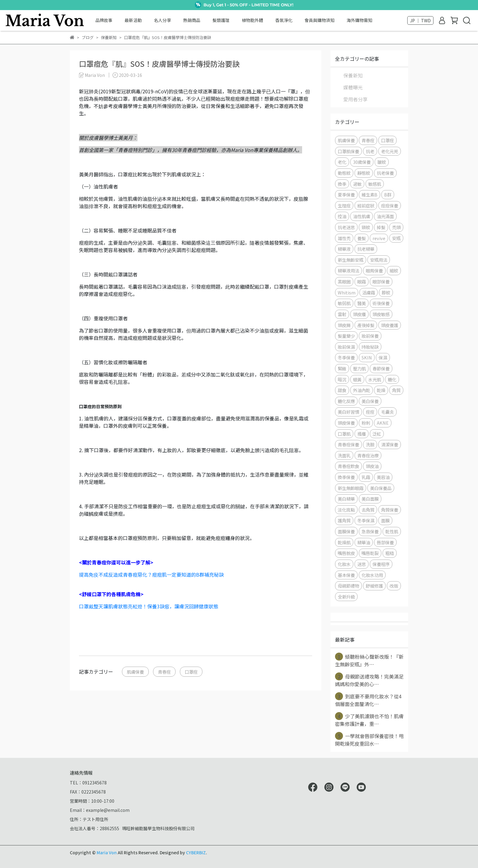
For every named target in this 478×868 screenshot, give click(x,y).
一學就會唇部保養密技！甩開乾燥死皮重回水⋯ (369, 740)
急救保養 (370, 531)
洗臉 (370, 444)
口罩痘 (191, 672)
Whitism (347, 292)
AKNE (383, 423)
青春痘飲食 (348, 466)
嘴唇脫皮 (346, 553)
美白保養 (370, 401)
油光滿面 (385, 216)
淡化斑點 (346, 510)
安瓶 (396, 238)
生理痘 (344, 205)
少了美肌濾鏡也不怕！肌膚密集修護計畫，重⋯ (369, 720)
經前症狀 (366, 205)
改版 (394, 586)
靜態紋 (364, 173)
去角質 (368, 510)
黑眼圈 (344, 281)
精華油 (364, 542)
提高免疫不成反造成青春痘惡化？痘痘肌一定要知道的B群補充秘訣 (151, 574)
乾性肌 (392, 531)
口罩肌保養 (348, 151)
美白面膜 (370, 499)
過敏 (357, 184)
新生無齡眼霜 (351, 488)
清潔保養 (390, 444)
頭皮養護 (390, 325)
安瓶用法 (379, 260)
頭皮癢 (359, 314)
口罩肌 (344, 434)
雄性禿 (344, 238)
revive (379, 238)
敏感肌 (375, 184)
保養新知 (353, 75)
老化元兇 (390, 151)
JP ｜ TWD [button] (420, 20)
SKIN (367, 357)
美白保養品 (381, 488)
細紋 (394, 270)
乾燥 (381, 390)
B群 (388, 194)
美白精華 (346, 499)
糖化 (392, 379)
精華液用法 (348, 270)
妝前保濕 (346, 347)
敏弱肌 (344, 303)
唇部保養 (385, 542)
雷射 (342, 314)
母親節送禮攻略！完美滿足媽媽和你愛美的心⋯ (369, 680)
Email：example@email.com (100, 810)
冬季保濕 (366, 520)
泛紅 (377, 434)
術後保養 (381, 303)
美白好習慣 (348, 412)
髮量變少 (346, 336)
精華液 (344, 249)
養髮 (362, 238)
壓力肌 (359, 368)
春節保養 (381, 368)
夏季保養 (346, 194)
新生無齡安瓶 (351, 260)
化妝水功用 (372, 575)
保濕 (383, 357)
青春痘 (164, 672)
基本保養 (346, 575)
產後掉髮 (366, 325)
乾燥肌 (344, 542)
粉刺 (366, 423)
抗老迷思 (346, 227)
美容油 (383, 477)
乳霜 (366, 477)
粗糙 (390, 553)
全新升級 (346, 597)
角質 (396, 390)
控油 (342, 216)
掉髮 (381, 227)
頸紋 (366, 227)
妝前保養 (370, 336)
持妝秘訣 (370, 347)
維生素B (369, 194)
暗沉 (342, 379)
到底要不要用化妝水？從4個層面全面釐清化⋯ (368, 700)
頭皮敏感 (381, 314)
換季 (342, 184)
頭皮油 (372, 466)
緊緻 (342, 368)
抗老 (370, 151)
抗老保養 (385, 173)
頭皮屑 (344, 325)
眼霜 (362, 281)
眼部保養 (381, 281)
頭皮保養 (346, 423)
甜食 (342, 390)
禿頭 (396, 227)
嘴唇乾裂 (370, 553)
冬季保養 (346, 357)
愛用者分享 (355, 99)
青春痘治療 (368, 455)
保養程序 (381, 564)
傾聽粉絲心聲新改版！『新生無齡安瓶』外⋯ (369, 660)
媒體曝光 (353, 87)
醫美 (362, 303)
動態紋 (344, 173)
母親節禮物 (348, 586)
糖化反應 (346, 401)
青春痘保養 (348, 444)
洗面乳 (344, 455)
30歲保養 (362, 162)
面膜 (385, 520)
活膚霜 (369, 292)
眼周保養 (374, 270)
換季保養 (346, 477)
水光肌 (375, 379)
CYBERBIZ (196, 852)
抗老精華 (366, 249)
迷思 (362, 564)
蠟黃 (357, 379)
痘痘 (370, 412)
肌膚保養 (135, 672)
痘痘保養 (390, 205)
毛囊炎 (387, 412)
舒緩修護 (374, 586)
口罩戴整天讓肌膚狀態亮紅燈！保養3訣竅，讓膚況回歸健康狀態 (149, 606)
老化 (342, 162)
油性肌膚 (362, 216)
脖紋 (386, 292)
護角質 (344, 520)
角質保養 (390, 510)
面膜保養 (346, 531)
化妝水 (344, 564)
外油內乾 (362, 390)
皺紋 (382, 162)
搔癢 (362, 434)
